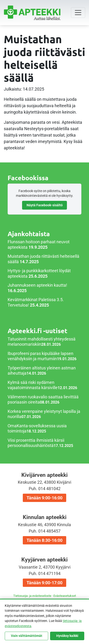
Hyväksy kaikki (67, 636)
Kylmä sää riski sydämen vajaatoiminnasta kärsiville (33, 385)
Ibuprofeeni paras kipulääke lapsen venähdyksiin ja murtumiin (40, 356)
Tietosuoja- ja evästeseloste (32, 596)
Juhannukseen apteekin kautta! (37, 285)
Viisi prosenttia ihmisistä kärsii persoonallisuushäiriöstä (36, 443)
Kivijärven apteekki (44, 487)
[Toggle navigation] (78, 13)
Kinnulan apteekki (44, 529)
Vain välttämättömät (27, 636)
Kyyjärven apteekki (44, 572)
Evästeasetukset (65, 596)
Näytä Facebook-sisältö (45, 205)
